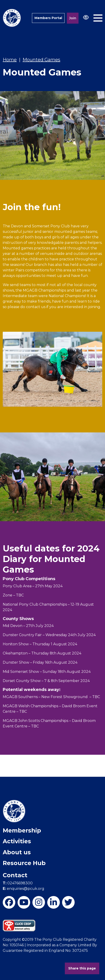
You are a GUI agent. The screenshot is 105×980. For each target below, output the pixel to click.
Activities (17, 841)
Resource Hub (24, 863)
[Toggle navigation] (98, 18)
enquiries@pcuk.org (24, 889)
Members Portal (48, 18)
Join (73, 18)
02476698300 (18, 883)
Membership (22, 830)
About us (17, 852)
